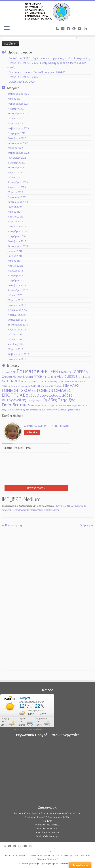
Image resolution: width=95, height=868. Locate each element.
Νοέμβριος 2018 (17, 236)
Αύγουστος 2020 (17, 187)
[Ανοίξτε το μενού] (7, 28)
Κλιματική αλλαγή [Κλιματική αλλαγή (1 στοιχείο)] (19, 386)
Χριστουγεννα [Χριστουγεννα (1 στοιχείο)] (65, 406)
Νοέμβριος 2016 (17, 315)
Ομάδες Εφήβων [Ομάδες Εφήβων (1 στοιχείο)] (34, 401)
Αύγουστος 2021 (17, 172)
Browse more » (36, 488)
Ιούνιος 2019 (15, 207)
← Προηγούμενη (12, 525)
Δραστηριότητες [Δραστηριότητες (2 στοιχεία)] (31, 381)
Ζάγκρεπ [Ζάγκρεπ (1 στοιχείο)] (79, 381)
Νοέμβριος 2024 (17, 109)
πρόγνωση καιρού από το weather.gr (27, 729)
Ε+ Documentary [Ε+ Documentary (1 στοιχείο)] (49, 381)
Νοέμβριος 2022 (17, 133)
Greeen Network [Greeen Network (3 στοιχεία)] (13, 377)
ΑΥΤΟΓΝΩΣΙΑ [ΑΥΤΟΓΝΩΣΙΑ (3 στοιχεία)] (11, 381)
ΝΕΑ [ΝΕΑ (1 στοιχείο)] (42, 386)
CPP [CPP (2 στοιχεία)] (13, 372)
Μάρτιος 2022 (15, 148)
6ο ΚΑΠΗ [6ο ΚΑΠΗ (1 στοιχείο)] (6, 372)
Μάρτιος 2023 (15, 123)
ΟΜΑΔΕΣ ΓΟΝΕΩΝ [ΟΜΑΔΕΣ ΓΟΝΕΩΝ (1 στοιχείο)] (54, 386)
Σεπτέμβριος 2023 (18, 113)
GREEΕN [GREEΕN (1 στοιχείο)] (29, 377)
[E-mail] (64, 29)
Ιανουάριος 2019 (17, 226)
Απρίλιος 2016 (16, 344)
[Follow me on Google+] (75, 29)
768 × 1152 (60, 506)
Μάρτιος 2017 (15, 300)
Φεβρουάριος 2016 (18, 354)
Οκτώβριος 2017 (17, 285)
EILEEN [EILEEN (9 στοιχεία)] (52, 371)
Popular (19, 448)
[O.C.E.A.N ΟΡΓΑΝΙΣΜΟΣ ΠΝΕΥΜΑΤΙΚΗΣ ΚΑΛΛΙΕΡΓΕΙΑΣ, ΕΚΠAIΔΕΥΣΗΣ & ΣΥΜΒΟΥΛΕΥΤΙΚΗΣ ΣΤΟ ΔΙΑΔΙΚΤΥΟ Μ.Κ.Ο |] (47, 12)
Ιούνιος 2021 (15, 177)
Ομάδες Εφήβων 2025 (22, 82)
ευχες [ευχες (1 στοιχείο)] (75, 406)
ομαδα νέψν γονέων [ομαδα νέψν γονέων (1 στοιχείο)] (51, 410)
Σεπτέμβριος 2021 (18, 167)
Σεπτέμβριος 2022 (18, 143)
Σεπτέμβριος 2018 (18, 246)
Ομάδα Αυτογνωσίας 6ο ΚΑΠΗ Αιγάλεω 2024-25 (37, 72)
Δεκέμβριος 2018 (17, 231)
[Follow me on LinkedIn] (86, 29)
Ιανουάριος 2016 (17, 359)
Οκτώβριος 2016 (17, 320)
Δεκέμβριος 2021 (17, 163)
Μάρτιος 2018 (15, 271)
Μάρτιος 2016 (15, 349)
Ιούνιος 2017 (15, 295)
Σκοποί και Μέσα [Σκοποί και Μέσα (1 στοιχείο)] (39, 406)
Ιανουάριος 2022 (17, 158)
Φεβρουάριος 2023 (18, 128)
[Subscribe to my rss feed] (59, 29)
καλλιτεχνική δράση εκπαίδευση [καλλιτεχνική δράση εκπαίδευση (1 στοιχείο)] (26, 410)
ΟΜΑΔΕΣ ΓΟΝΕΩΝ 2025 (23, 77)
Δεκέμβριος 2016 (17, 310)
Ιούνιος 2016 (15, 339)
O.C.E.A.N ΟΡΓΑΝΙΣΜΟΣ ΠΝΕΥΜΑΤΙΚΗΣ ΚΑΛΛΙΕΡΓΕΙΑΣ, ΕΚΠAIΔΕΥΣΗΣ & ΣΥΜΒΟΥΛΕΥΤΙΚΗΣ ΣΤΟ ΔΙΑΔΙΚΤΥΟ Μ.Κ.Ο (48, 857)
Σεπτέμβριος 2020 (18, 182)
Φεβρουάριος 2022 (18, 153)
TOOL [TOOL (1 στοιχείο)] (54, 377)
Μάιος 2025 (14, 99)
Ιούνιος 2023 (15, 118)
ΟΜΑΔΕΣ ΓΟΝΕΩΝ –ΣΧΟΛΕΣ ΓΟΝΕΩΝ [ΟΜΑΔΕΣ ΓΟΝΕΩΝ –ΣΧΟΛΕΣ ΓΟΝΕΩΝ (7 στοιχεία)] (41, 388)
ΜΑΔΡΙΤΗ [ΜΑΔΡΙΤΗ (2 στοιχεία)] (34, 386)
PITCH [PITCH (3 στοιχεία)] (38, 377)
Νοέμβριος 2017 (17, 280)
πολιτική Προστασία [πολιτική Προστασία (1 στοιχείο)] (70, 410)
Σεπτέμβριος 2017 (18, 290)
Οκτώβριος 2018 (17, 241)
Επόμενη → (86, 525)
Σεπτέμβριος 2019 (18, 202)
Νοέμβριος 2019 (17, 197)
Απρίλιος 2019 (16, 217)
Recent (8, 448)
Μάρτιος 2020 (15, 192)
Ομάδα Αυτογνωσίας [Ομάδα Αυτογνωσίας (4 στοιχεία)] (42, 395)
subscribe (32, 432)
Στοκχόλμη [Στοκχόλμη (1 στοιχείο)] (53, 406)
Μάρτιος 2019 (15, 222)
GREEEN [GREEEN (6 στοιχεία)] (81, 372)
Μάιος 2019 (14, 212)
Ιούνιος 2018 (15, 256)
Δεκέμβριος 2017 (17, 276)
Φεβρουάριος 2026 (18, 94)
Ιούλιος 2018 (15, 251)
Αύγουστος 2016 (17, 330)
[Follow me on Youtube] (81, 29)
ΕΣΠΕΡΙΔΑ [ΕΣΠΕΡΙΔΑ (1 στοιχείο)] (70, 381)
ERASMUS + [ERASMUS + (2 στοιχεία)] (66, 372)
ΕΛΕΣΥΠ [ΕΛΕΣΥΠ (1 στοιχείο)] (61, 381)
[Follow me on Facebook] (70, 29)
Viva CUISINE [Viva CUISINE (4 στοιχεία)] (67, 376)
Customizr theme (67, 864)
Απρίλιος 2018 (16, 266)
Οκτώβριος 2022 (17, 138)
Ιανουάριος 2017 (17, 305)
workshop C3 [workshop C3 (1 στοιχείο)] (84, 377)
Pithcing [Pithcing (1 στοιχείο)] (47, 377)
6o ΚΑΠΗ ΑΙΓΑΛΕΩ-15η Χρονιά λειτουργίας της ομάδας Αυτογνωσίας (49, 58)
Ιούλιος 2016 (15, 334)
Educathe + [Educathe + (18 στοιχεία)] (30, 371)
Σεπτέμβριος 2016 (18, 325)
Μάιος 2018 (14, 261)
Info (28, 448)
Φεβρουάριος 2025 (18, 104)
